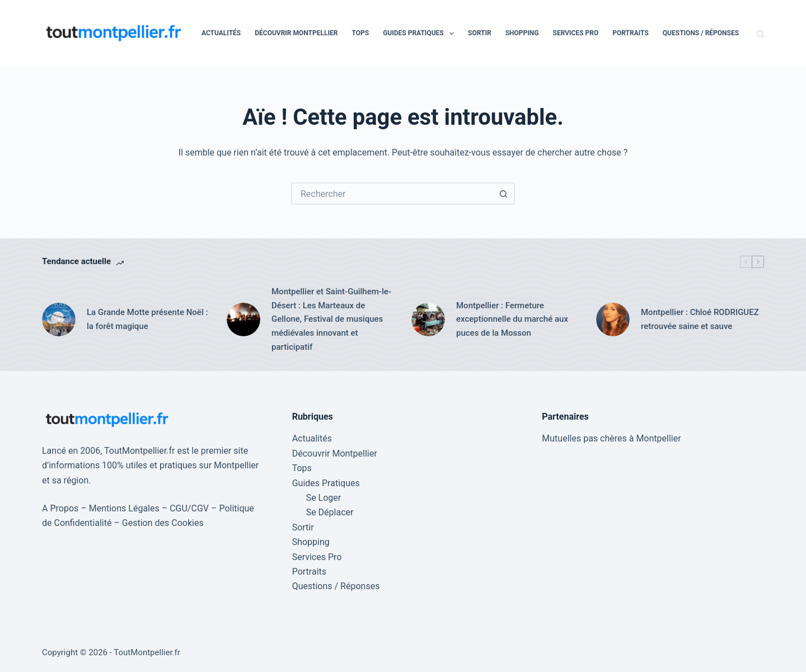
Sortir (480, 33)
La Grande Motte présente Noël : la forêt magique (147, 319)
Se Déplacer (330, 512)
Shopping (522, 33)
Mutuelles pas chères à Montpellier (611, 438)
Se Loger (324, 498)
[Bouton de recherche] (504, 194)
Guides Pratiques (421, 34)
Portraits (631, 33)
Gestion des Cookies (163, 523)
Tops (360, 33)
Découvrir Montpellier (296, 33)
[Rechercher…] (392, 194)
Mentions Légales (124, 508)
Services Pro (576, 33)
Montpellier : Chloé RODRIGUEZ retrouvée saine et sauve (700, 319)
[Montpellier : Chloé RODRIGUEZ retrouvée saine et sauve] (613, 319)
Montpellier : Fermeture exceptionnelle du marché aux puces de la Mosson (512, 319)
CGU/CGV (189, 508)
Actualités (221, 33)
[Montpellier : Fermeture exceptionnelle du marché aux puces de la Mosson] (428, 319)
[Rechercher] (760, 34)
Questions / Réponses (701, 33)
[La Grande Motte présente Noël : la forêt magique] (59, 319)
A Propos (60, 508)
